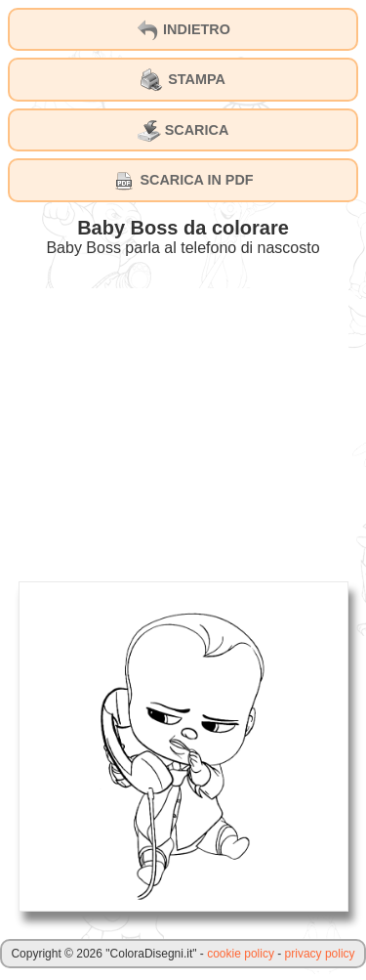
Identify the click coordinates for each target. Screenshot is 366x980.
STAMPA (183, 80)
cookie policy (241, 954)
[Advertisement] (183, 425)
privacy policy (320, 954)
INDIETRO (183, 30)
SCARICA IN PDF (183, 181)
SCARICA (183, 131)
